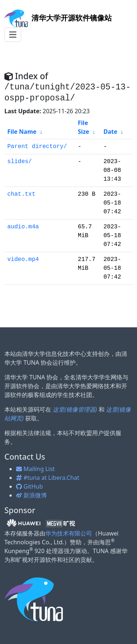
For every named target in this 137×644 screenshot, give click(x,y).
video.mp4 (23, 260)
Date (110, 132)
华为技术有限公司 (69, 533)
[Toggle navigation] (13, 35)
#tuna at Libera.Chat (48, 478)
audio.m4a (23, 227)
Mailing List (35, 469)
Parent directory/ (37, 147)
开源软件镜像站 (58, 18)
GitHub (29, 486)
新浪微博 (31, 495)
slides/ (20, 162)
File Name (22, 132)
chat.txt (21, 194)
